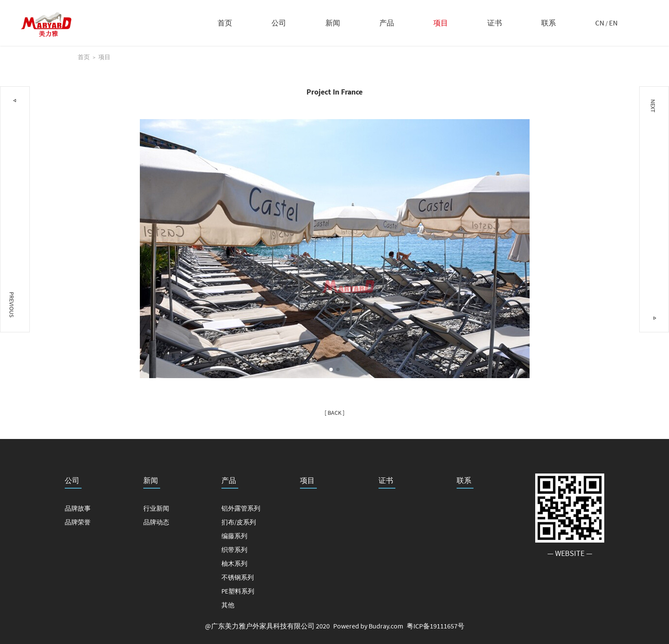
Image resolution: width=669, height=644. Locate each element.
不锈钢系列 (238, 577)
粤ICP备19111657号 (435, 626)
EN (613, 23)
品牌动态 (156, 522)
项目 (441, 23)
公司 (279, 23)
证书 (495, 23)
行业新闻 (156, 508)
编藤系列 (234, 536)
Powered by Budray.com (368, 626)
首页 (225, 23)
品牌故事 (78, 508)
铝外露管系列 (241, 508)
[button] (331, 369)
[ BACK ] (334, 413)
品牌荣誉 (78, 522)
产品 (387, 23)
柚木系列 (234, 563)
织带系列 (234, 550)
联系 (549, 23)
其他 (228, 605)
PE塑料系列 (238, 591)
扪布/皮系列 (239, 522)
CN (600, 23)
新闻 (333, 23)
